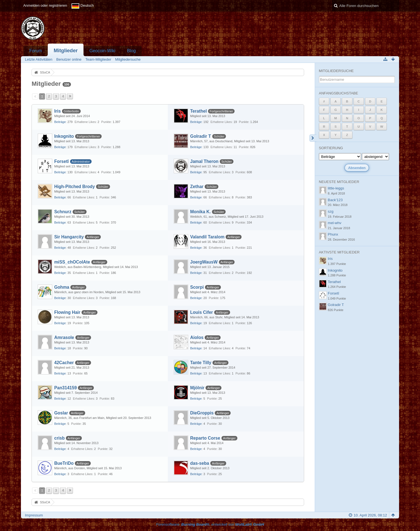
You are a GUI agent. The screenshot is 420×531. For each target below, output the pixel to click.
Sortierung (331, 148)
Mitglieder (66, 51)
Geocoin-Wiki (102, 51)
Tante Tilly (201, 363)
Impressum (34, 515)
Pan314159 (65, 388)
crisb (59, 438)
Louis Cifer (201, 312)
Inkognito (64, 136)
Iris (57, 111)
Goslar (61, 413)
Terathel (199, 111)
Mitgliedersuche (336, 71)
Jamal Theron (204, 161)
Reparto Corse (205, 438)
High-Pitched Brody (75, 187)
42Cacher (64, 363)
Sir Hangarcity (69, 237)
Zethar (197, 187)
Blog (131, 51)
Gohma (62, 287)
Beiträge (60, 122)
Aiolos (197, 337)
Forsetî (61, 161)
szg (331, 211)
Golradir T (201, 136)
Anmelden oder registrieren (45, 5)
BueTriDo (64, 463)
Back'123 (335, 200)
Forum (36, 51)
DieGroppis (202, 413)
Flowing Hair (67, 312)
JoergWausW (204, 262)
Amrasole (64, 337)
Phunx (333, 234)
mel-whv (335, 223)
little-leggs (336, 188)
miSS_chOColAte (72, 262)
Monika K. (201, 212)
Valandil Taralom (207, 237)
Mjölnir (197, 388)
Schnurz (63, 212)
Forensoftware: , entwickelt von (210, 524)
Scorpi (197, 287)
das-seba (200, 463)
